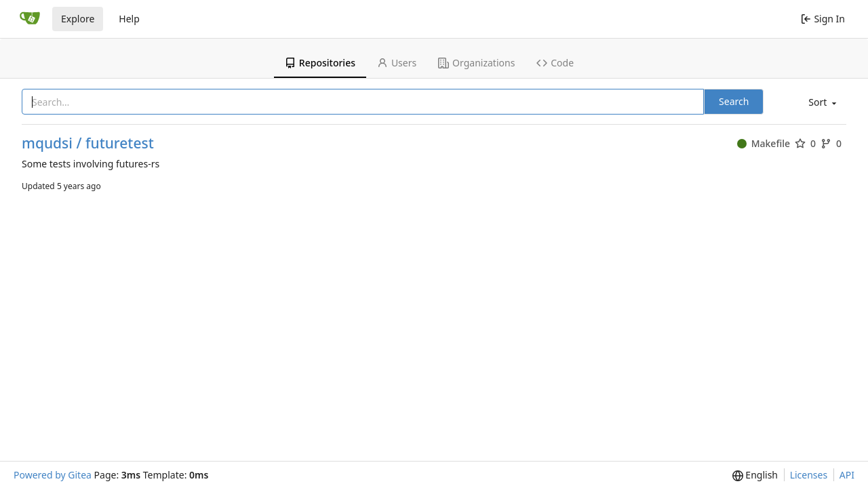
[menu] (821, 103)
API (847, 475)
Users (397, 63)
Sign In (823, 19)
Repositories (320, 63)
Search (734, 101)
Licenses (809, 475)
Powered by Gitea (53, 475)
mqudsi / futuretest (88, 143)
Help (129, 19)
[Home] (30, 19)
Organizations (476, 63)
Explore (78, 19)
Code (555, 63)
